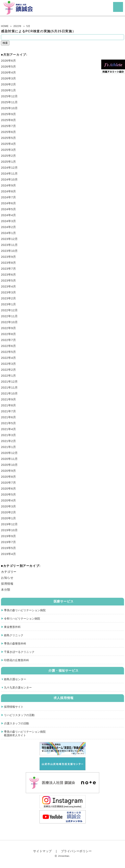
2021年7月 (9, 411)
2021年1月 (9, 447)
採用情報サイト (14, 707)
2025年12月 (9, 96)
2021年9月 (9, 399)
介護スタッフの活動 (16, 723)
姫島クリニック (14, 635)
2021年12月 (9, 381)
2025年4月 (9, 144)
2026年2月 (9, 84)
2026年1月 (9, 90)
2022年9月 (9, 328)
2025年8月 (9, 120)
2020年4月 (9, 500)
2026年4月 (9, 72)
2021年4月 (9, 429)
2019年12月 (9, 524)
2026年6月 (9, 61)
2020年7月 (9, 483)
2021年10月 (9, 393)
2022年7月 (9, 340)
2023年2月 (9, 298)
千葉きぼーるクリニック (19, 652)
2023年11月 (9, 245)
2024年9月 (9, 185)
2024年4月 (9, 215)
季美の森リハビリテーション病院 (25, 610)
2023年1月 (9, 304)
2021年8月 (9, 405)
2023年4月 (9, 286)
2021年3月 (9, 435)
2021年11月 (9, 387)
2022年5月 (9, 352)
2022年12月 (9, 310)
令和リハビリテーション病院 (22, 619)
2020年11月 (9, 459)
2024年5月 (9, 209)
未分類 (6, 590)
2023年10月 (9, 251)
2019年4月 (9, 554)
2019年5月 (9, 548)
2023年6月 (9, 275)
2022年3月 (9, 364)
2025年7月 (9, 126)
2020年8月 (9, 477)
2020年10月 (9, 465)
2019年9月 (9, 536)
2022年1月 (9, 376)
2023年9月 (9, 257)
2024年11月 (9, 173)
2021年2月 (9, 441)
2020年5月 (9, 494)
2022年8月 (9, 334)
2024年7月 (9, 197)
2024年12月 (9, 168)
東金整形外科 (12, 627)
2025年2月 (9, 156)
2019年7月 (9, 542)
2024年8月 (9, 191)
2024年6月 (9, 203)
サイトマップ (42, 851)
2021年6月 (9, 417)
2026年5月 (9, 66)
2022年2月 (9, 370)
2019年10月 (9, 530)
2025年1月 (9, 162)
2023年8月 (9, 263)
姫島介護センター (15, 679)
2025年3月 (9, 150)
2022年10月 (9, 322)
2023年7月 (9, 269)
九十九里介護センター (18, 688)
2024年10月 (9, 179)
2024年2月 (9, 227)
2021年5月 (9, 423)
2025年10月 (9, 108)
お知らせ (7, 578)
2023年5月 (9, 280)
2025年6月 (9, 132)
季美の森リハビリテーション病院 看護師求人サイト (23, 733)
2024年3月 (9, 221)
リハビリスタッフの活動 (19, 715)
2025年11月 (9, 102)
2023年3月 (9, 292)
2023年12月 (9, 239)
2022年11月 (9, 316)
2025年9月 (9, 114)
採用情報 (7, 584)
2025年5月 (9, 138)
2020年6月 (9, 488)
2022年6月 (9, 346)
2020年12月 (9, 453)
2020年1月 (9, 518)
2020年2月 (9, 512)
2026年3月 (9, 78)
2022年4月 (9, 358)
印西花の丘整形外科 (16, 660)
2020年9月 (9, 471)
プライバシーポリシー (76, 851)
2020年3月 (9, 506)
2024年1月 (9, 233)
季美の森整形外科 (15, 644)
